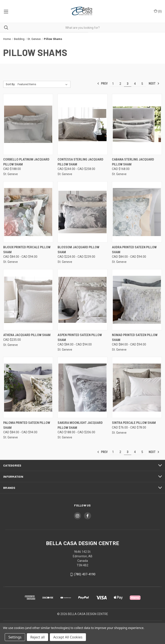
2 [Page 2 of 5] (120, 84)
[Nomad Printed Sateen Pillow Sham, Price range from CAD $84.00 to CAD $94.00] (137, 300)
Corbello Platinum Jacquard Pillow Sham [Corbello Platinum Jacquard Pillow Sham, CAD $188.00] (26, 162)
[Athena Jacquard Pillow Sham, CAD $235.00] (28, 300)
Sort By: (11, 84)
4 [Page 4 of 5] (135, 84)
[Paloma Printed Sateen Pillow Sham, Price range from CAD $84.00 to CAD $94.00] (28, 387)
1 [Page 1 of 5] (113, 84)
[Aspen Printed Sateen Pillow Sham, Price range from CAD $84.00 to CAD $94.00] (82, 300)
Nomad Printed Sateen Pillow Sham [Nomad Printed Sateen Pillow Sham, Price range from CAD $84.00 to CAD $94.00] (135, 337)
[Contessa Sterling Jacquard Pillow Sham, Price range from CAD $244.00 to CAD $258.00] (82, 124)
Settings (15, 637)
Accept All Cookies (68, 637)
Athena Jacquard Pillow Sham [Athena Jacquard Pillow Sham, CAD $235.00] (27, 335)
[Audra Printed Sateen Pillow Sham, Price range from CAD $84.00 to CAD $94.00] (137, 212)
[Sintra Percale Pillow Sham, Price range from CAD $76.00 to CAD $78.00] (137, 387)
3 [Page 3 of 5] (128, 84)
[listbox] (43, 84)
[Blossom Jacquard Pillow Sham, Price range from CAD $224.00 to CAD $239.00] (82, 212)
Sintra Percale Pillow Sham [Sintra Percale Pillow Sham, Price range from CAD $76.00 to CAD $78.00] (134, 423)
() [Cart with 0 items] (158, 11)
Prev (102, 83)
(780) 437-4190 (85, 574)
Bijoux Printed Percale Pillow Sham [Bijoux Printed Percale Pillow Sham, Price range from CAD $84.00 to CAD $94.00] (27, 250)
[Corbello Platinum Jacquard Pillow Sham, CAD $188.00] (28, 124)
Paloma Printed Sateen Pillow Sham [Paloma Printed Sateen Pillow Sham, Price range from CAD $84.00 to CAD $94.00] (27, 425)
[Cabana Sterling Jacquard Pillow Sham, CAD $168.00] (137, 124)
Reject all (37, 637)
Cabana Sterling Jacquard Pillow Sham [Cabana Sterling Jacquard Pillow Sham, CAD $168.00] (133, 162)
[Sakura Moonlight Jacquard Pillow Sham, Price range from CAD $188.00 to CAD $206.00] (82, 387)
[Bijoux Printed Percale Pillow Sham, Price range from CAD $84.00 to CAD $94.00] (28, 212)
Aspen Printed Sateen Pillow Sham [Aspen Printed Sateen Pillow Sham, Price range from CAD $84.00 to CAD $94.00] (80, 337)
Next (154, 83)
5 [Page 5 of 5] (142, 84)
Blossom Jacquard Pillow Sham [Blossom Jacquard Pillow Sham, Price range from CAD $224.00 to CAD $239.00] (78, 250)
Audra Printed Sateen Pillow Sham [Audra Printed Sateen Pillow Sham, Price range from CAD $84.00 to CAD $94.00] (134, 250)
